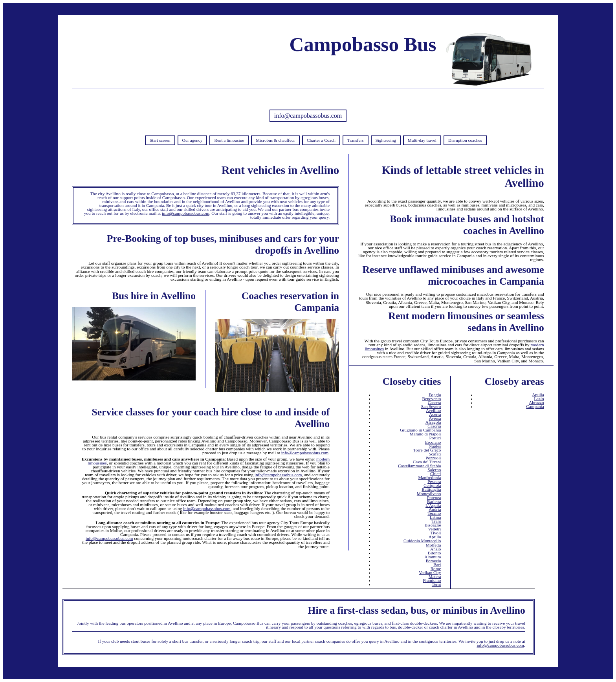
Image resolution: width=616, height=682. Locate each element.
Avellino (433, 410)
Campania (535, 406)
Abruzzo (536, 402)
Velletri (434, 529)
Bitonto (434, 553)
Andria (435, 509)
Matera (435, 576)
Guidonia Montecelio (422, 541)
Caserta (434, 402)
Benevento (432, 399)
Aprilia (435, 537)
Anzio (435, 549)
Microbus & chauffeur (275, 140)
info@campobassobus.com (308, 116)
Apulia (538, 395)
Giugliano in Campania (420, 430)
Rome (436, 569)
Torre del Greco (427, 450)
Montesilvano (429, 494)
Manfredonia (430, 477)
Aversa (435, 418)
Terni (436, 584)
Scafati (435, 454)
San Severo (431, 406)
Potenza (434, 497)
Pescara (434, 481)
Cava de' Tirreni (427, 462)
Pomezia (434, 561)
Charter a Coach (321, 140)
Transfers (356, 140)
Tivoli (435, 533)
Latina (435, 517)
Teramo (434, 513)
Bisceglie (433, 525)
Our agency (192, 140)
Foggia (435, 395)
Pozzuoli (433, 458)
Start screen (160, 140)
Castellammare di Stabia (419, 466)
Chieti (435, 474)
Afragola (433, 422)
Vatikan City (430, 572)
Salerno (434, 470)
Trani (436, 521)
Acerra (435, 414)
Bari (437, 565)
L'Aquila (433, 505)
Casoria (434, 426)
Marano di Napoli (425, 434)
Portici (435, 438)
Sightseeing (386, 140)
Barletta (434, 501)
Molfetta (434, 545)
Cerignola (432, 485)
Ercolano (433, 442)
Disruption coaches (465, 140)
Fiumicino (432, 580)
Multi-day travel (422, 140)
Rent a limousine (229, 140)
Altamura (433, 557)
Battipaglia (431, 489)
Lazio (539, 399)
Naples (435, 446)
